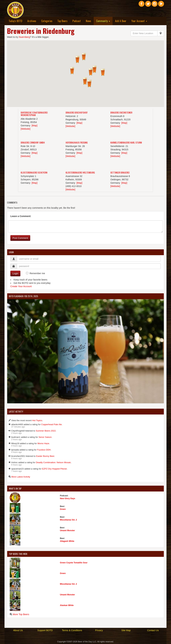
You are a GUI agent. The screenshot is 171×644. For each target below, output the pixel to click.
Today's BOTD (16, 21)
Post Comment (20, 238)
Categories (47, 21)
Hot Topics (37, 420)
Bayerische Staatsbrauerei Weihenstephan (34, 114)
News (89, 21)
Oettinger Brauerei (120, 172)
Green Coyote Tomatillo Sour (74, 563)
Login (15, 273)
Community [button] (103, 21)
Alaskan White (67, 605)
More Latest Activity (21, 477)
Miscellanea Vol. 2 (68, 520)
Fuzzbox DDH (44, 450)
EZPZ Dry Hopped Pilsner (54, 469)
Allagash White (67, 541)
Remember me (37, 273)
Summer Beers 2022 (46, 431)
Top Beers (62, 21)
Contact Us (153, 630)
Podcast (77, 21)
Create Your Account (21, 286)
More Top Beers (21, 614)
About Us (18, 630)
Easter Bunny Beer (45, 456)
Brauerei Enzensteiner (121, 112)
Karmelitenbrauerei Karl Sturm (126, 142)
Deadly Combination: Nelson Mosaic (53, 462)
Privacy (99, 630)
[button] (89, 83)
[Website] (26, 129)
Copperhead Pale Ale (52, 424)
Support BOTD (45, 630)
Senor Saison (45, 437)
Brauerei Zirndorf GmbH (33, 142)
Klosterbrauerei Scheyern (34, 172)
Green (63, 509)
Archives (32, 21)
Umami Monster (67, 530)
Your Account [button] (139, 21)
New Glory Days (68, 498)
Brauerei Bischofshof (77, 112)
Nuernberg (24, 37)
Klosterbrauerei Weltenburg (80, 172)
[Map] (34, 125)
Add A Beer (121, 21)
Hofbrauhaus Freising (77, 142)
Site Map (126, 630)
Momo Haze (43, 443)
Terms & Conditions (72, 630)
